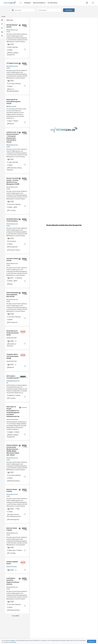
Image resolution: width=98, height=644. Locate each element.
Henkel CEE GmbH (12, 338)
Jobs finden (69, 10)
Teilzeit (10, 512)
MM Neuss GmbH (11, 106)
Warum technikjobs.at (39, 3)
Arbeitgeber (28, 3)
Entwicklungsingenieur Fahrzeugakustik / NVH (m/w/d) (13, 295)
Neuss (10, 121)
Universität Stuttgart (12, 419)
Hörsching (15, 47)
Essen (10, 47)
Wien (18, 509)
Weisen (10, 550)
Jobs (20, 3)
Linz (9, 84)
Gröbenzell (11, 395)
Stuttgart (11, 432)
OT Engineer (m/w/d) (13, 63)
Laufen (10, 162)
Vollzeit (10, 50)
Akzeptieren (92, 641)
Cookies (12, 640)
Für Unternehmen (52, 3)
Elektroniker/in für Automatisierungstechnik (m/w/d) (14, 101)
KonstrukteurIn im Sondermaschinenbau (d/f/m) (13, 333)
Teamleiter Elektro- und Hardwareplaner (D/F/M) (13, 356)
